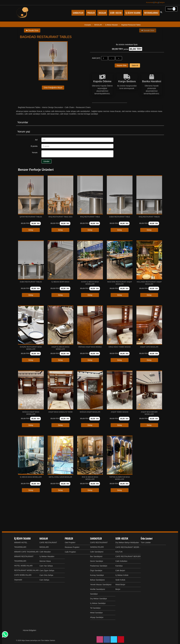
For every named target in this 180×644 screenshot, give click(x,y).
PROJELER (69, 538)
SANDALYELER (96, 538)
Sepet (171, 9)
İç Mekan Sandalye (98, 603)
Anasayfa (88, 25)
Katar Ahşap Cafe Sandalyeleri (78, 111)
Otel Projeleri (70, 543)
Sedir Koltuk (120, 580)
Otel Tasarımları (53, 114)
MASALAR (44, 538)
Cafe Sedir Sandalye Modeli (35, 114)
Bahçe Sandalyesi (97, 580)
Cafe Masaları (45, 552)
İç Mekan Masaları (47, 556)
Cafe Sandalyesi (97, 552)
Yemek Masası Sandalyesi (101, 585)
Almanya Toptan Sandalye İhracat (29, 111)
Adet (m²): (96, 58)
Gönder (47, 161)
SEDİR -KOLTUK (122, 538)
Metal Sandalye (96, 613)
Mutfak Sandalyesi (98, 589)
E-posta (34, 146)
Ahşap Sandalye (97, 617)
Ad (36, 140)
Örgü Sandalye (96, 570)
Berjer (118, 589)
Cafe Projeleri (70, 552)
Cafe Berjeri (120, 570)
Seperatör (18, 580)
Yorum (35, 153)
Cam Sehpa (44, 580)
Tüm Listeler (146, 543)
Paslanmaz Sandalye (99, 566)
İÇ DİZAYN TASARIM (22, 538)
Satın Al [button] (135, 65)
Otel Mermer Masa (129, 111)
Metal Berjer (120, 585)
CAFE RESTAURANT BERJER (128, 556)
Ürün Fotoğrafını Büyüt (53, 88)
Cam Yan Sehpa (46, 566)
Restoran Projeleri (72, 547)
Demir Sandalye (97, 561)
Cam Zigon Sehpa (47, 570)
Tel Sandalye (95, 608)
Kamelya (119, 566)
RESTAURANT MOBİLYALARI (27, 570)
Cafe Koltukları (121, 561)
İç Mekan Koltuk (122, 575)
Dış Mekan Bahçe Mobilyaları (127, 543)
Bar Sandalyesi (96, 556)
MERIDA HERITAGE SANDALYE (88, 114)
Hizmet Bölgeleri (30, 630)
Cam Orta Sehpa (46, 575)
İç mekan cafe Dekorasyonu (54, 111)
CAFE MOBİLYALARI (23, 575)
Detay (31, 230)
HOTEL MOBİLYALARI (23, 566)
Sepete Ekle (122, 65)
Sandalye (94, 594)
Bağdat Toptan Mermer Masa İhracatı (106, 111)
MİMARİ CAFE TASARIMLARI (26, 552)
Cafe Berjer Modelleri (68, 114)
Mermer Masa (45, 561)
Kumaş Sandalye (97, 575)
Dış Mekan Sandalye (99, 599)
